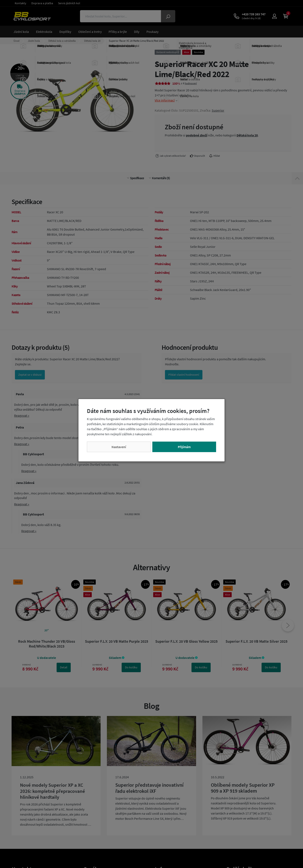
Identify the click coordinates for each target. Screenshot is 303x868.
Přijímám (184, 447)
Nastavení (119, 447)
